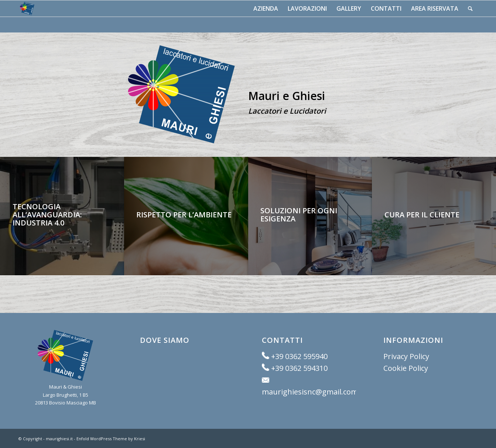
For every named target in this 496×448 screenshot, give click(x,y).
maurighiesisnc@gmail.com (310, 392)
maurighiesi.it (59, 439)
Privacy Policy (406, 356)
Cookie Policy (406, 368)
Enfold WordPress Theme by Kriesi (111, 439)
